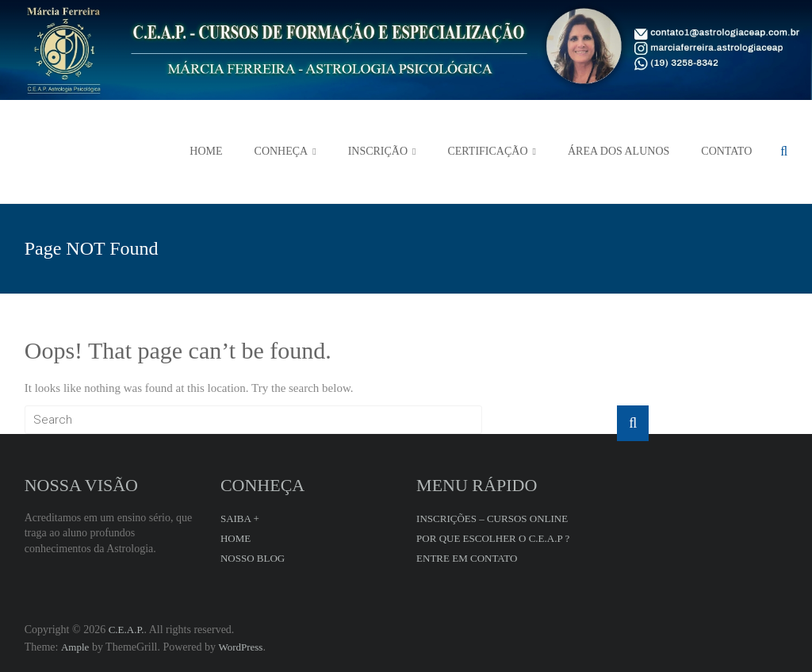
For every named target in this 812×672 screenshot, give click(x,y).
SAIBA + (240, 518)
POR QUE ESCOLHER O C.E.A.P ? (493, 538)
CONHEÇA (282, 151)
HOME (206, 151)
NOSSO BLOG (253, 558)
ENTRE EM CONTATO (467, 558)
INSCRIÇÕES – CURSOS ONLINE (492, 518)
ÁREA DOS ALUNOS (619, 151)
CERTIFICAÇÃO (487, 151)
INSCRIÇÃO (378, 151)
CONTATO (726, 151)
